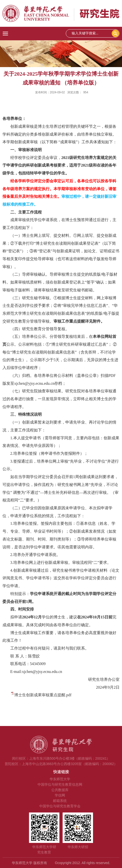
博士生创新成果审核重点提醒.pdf (43, 695)
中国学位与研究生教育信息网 (60, 784)
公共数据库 (60, 790)
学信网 (60, 795)
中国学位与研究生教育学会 (60, 806)
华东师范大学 (60, 779)
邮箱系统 (60, 801)
